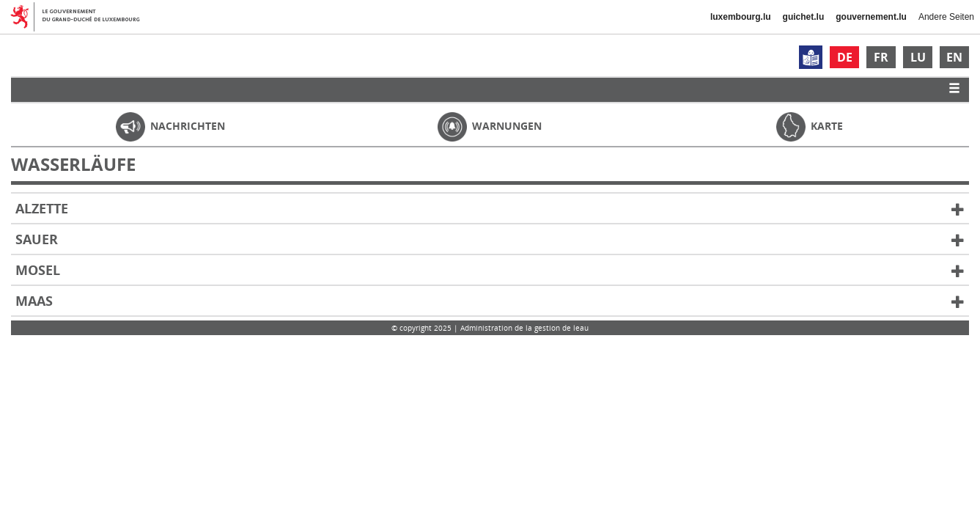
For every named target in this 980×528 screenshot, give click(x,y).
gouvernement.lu (871, 17)
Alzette (490, 209)
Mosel (490, 271)
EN (954, 57)
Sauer (490, 240)
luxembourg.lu (741, 17)
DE (845, 57)
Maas (490, 301)
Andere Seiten (946, 17)
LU (918, 57)
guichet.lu (804, 17)
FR (881, 57)
